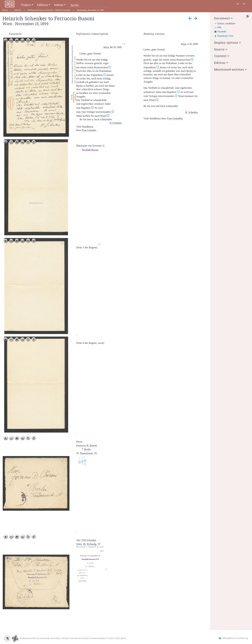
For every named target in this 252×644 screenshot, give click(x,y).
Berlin (79, 86)
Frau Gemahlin (175, 118)
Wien (106, 47)
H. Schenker (192, 112)
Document (222, 18)
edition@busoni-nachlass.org (235, 638)
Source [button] (219, 49)
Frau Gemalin (89, 130)
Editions (43, 5)
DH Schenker (89, 540)
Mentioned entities (229, 69)
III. (85, 544)
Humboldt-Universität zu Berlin (54, 638)
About (123, 638)
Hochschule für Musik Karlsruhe (92, 638)
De (238, 4)
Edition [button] (220, 63)
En (244, 4)
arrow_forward (195, 18)
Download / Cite (225, 36)
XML (219, 27)
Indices (59, 5)
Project (26, 5)
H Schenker (116, 123)
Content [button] (220, 56)
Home (5, 10)
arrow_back (190, 18)
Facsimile (222, 31)
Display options (226, 42)
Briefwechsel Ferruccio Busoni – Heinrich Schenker (49, 10)
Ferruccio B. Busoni (87, 446)
